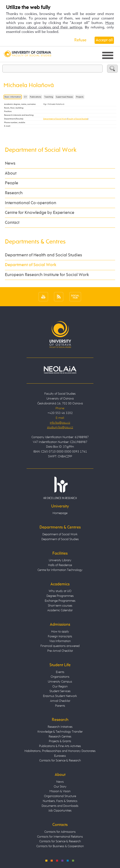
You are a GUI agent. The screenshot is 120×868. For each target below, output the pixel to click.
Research (14, 193)
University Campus (60, 682)
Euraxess (60, 756)
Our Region (60, 687)
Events (60, 672)
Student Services (60, 691)
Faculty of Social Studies (78, 119)
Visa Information (60, 641)
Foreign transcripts (60, 636)
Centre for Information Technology (60, 570)
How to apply (60, 632)
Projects (80, 97)
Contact (12, 223)
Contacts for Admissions (60, 832)
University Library (60, 560)
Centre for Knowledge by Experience (40, 213)
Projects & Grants (60, 741)
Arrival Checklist (60, 701)
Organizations (60, 677)
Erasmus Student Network (60, 696)
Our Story (60, 787)
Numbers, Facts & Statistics (60, 801)
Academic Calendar (60, 610)
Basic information (13, 97)
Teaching (49, 97)
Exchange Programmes (60, 601)
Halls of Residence (60, 565)
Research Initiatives (60, 727)
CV (25, 97)
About (11, 173)
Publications (36, 97)
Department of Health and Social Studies (43, 255)
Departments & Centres (35, 242)
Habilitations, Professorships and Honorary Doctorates (60, 751)
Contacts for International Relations (60, 837)
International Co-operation (31, 203)
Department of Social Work (55, 119)
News (10, 163)
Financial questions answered (60, 646)
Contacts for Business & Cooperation (60, 846)
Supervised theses (64, 97)
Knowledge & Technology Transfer (60, 732)
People (12, 183)
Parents (60, 706)
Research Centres (60, 737)
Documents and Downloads (60, 806)
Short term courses (60, 606)
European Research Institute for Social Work (47, 275)
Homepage (60, 513)
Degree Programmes (60, 596)
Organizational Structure (60, 796)
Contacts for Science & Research (60, 761)
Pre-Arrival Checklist (60, 651)
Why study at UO (60, 591)
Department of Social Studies (60, 539)
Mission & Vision (60, 791)
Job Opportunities (60, 811)
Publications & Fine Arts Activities (60, 746)
